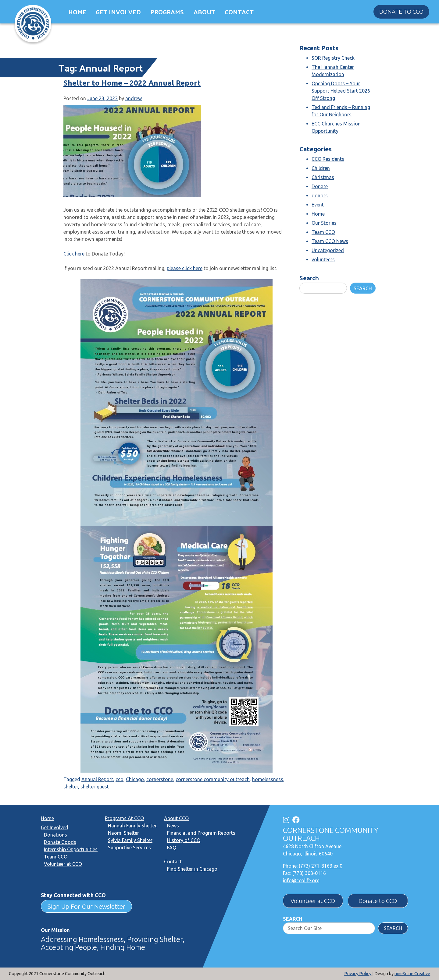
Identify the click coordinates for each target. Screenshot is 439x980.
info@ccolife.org (301, 880)
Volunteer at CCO (63, 864)
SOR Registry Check (333, 58)
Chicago (135, 779)
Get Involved (118, 12)
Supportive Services (129, 848)
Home (77, 12)
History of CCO (184, 840)
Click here (74, 254)
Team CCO (323, 232)
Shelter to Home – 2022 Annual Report (132, 83)
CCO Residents (328, 159)
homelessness (268, 779)
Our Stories (324, 223)
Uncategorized (328, 250)
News (173, 826)
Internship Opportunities (71, 849)
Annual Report (97, 779)
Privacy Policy (358, 974)
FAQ (172, 848)
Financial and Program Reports (201, 833)
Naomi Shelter (123, 833)
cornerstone (160, 779)
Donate (320, 186)
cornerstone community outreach (213, 779)
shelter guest (95, 787)
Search (309, 278)
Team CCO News (330, 241)
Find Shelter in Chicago (192, 869)
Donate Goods (60, 842)
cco (120, 779)
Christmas (323, 177)
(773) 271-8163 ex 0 (321, 866)
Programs (167, 12)
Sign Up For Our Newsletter (86, 906)
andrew (134, 98)
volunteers (323, 259)
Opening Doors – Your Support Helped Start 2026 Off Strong (341, 91)
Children (321, 168)
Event (318, 205)
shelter (71, 787)
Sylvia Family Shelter (130, 840)
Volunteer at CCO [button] (313, 901)
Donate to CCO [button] (401, 12)
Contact (239, 12)
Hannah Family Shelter (132, 826)
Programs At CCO (124, 818)
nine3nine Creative (412, 974)
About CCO (176, 818)
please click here (185, 268)
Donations (55, 835)
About (204, 12)
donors (320, 196)
